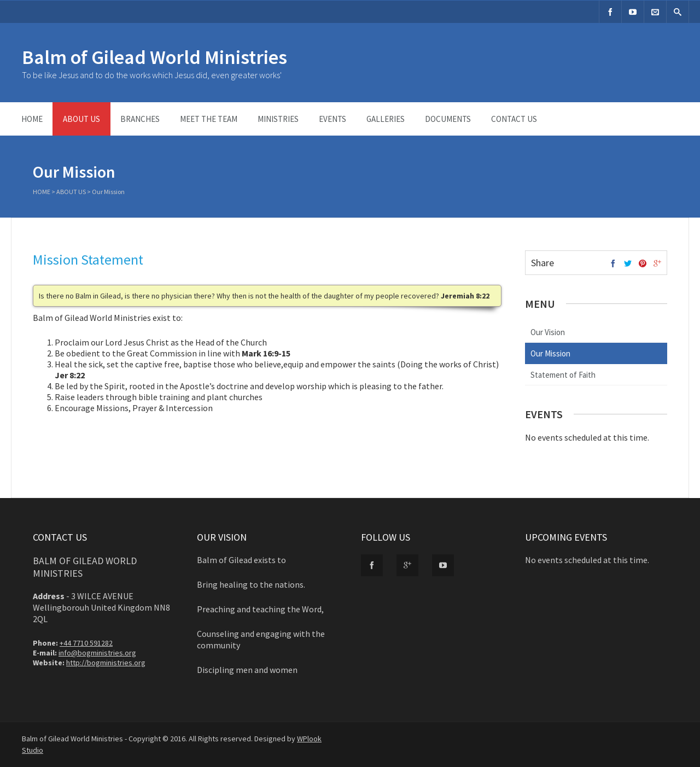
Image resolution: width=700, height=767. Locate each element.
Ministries (278, 119)
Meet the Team (209, 119)
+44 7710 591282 (86, 643)
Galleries (386, 119)
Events (332, 119)
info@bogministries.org (97, 653)
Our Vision (548, 332)
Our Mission (550, 353)
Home (32, 119)
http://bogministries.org (106, 663)
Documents (448, 119)
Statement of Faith (563, 375)
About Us (81, 119)
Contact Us (514, 119)
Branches (140, 119)
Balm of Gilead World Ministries (154, 57)
